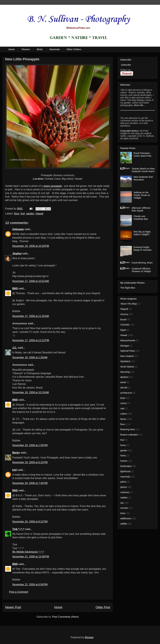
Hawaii (39, 214)
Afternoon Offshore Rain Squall (141, 209)
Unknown (18, 229)
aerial (123, 382)
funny (123, 445)
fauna (123, 419)
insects (124, 461)
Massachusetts (128, 340)
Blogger (89, 637)
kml (15, 470)
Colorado (125, 325)
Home (12, 49)
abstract (124, 377)
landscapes (126, 466)
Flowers (26, 49)
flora (17, 214)
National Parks (128, 351)
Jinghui (17, 253)
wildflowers (126, 518)
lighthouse (125, 471)
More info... (140, 105)
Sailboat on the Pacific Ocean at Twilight (142, 195)
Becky (16, 453)
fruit (23, 214)
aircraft (124, 388)
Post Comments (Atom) (65, 617)
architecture (126, 393)
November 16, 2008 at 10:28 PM (31, 246)
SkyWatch (125, 361)
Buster (124, 320)
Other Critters (74, 49)
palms (123, 482)
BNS (15, 288)
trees (123, 513)
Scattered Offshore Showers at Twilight (141, 270)
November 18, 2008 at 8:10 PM (30, 462)
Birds (40, 49)
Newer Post (13, 607)
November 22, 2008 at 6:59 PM (30, 585)
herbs (123, 456)
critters (124, 414)
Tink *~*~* (18, 529)
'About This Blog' (129, 304)
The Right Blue (128, 288)
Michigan (125, 346)
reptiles (124, 498)
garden (30, 214)
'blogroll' (124, 309)
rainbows (125, 492)
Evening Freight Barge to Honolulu (143, 249)
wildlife (124, 524)
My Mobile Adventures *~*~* (28, 552)
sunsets (124, 508)
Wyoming (125, 372)
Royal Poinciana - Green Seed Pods (142, 154)
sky (122, 503)
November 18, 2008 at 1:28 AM (30, 357)
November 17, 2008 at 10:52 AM (31, 281)
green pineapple (53, 186)
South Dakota (127, 367)
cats (122, 408)
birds (123, 398)
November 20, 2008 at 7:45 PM (30, 483)
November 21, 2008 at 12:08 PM (31, 557)
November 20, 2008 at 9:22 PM (30, 522)
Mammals (55, 49)
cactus (124, 403)
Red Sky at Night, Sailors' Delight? (142, 233)
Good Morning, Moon (142, 263)
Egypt (123, 330)
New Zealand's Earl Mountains (143, 178)
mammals (125, 477)
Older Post (103, 607)
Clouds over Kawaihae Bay (141, 218)
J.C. (15, 348)
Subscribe (126, 65)
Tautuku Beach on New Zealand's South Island (143, 170)
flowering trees (128, 429)
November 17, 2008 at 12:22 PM (31, 340)
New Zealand (127, 356)
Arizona (124, 314)
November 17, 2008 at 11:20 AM (31, 316)
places (124, 487)
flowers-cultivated (129, 435)
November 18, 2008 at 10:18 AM (31, 392)
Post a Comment (19, 592)
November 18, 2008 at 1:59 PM (30, 445)
